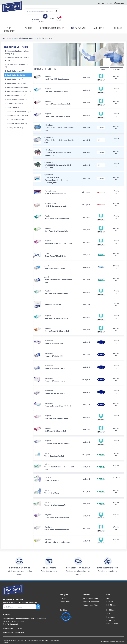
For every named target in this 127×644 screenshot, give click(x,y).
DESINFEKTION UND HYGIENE (16, 47)
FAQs (108, 598)
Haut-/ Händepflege (15, 95)
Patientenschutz (14, 103)
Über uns (63, 598)
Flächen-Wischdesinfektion (17, 66)
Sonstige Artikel (14, 128)
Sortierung (117, 69)
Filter (105, 69)
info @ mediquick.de (16, 632)
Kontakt (110, 602)
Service (118, 28)
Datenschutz (111, 620)
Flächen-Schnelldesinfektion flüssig (17, 52)
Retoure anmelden (90, 605)
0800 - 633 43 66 (16, 629)
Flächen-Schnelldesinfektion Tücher (17, 59)
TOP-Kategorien (9, 29)
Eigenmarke (79, 28)
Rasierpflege (12, 107)
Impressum (111, 617)
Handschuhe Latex (15, 71)
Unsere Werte (65, 602)
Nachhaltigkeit (112, 623)
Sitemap (6, 643)
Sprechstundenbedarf (52, 28)
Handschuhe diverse (15, 83)
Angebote (100, 28)
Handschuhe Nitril (15, 75)
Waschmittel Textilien (16, 123)
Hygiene (28, 28)
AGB (108, 614)
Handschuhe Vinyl (14, 79)
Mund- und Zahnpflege (16, 99)
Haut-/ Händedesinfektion (18, 91)
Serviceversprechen (91, 598)
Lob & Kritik (111, 605)
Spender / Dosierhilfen (16, 115)
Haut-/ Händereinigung (17, 87)
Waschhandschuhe (14, 119)
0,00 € (52, 18)
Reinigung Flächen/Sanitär (18, 111)
